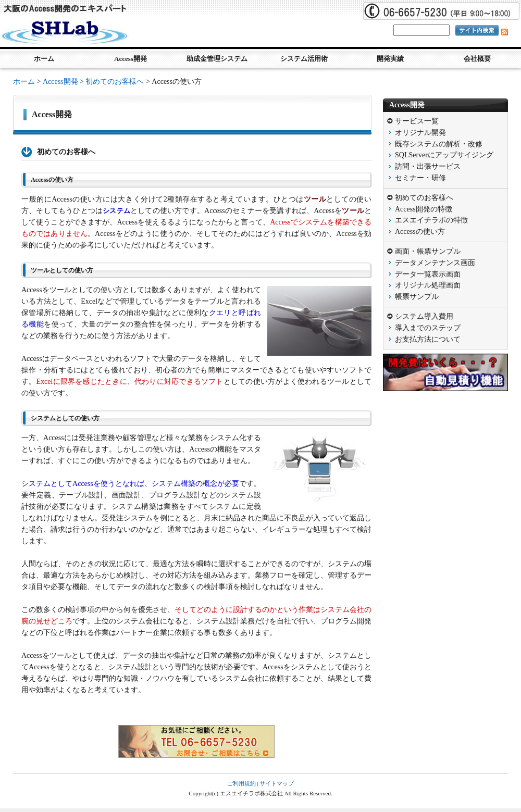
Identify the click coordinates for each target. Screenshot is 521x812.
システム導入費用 (424, 316)
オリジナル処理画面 (428, 285)
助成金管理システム (217, 59)
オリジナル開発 (420, 133)
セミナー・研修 (420, 178)
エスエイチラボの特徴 (431, 220)
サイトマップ (277, 783)
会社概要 (477, 59)
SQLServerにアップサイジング (444, 155)
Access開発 (131, 59)
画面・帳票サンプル (428, 251)
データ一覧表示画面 (428, 274)
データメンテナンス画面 (435, 263)
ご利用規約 (241, 783)
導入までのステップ (428, 328)
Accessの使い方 (420, 232)
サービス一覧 (417, 121)
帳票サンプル (417, 297)
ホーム (44, 59)
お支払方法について (428, 339)
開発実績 (390, 59)
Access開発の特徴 (424, 209)
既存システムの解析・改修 (439, 144)
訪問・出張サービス (428, 166)
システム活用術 (304, 59)
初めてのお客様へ (115, 82)
